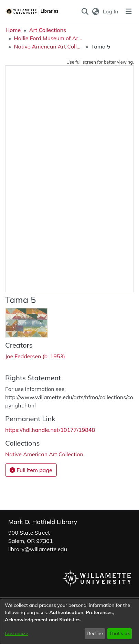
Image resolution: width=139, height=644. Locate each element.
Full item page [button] (31, 470)
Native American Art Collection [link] (48, 46)
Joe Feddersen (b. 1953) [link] (35, 356)
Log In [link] (111, 11)
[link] (44, 454)
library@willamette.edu (38, 549)
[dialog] (69, 621)
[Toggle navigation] (129, 11)
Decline (95, 633)
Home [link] (13, 30)
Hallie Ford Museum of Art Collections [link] (48, 38)
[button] (85, 11)
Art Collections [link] (48, 30)
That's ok (119, 633)
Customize (17, 633)
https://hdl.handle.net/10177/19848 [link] (50, 430)
